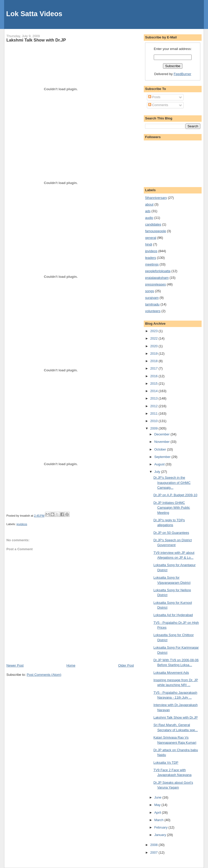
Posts (154, 97)
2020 (154, 346)
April (158, 813)
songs (150, 291)
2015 (154, 384)
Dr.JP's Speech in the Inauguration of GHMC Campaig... (172, 483)
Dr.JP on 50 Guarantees (171, 533)
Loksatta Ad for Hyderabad (173, 615)
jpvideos (22, 524)
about (149, 204)
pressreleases (155, 284)
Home (71, 665)
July (158, 472)
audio (149, 218)
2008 (154, 845)
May (158, 805)
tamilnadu (152, 304)
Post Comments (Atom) (44, 675)
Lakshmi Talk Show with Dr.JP (36, 40)
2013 (154, 398)
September (163, 457)
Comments (158, 105)
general (151, 238)
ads (148, 211)
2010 (154, 421)
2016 (154, 376)
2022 (154, 338)
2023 (154, 331)
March (159, 820)
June (158, 797)
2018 (154, 361)
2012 (154, 406)
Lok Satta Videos (34, 14)
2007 (154, 852)
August (160, 464)
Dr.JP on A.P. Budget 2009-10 (176, 495)
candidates (153, 224)
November (162, 442)
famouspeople (156, 231)
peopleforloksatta (158, 271)
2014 (154, 391)
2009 (154, 428)
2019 (154, 354)
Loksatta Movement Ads (171, 673)
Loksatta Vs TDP (166, 763)
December (162, 434)
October (161, 449)
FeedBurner (183, 74)
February (161, 827)
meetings (152, 264)
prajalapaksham (157, 278)
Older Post (126, 665)
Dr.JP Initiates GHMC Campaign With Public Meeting (172, 508)
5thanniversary (156, 198)
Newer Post (15, 665)
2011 (154, 413)
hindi (149, 244)
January (161, 835)
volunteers (153, 311)
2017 (154, 368)
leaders (151, 258)
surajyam (152, 298)
